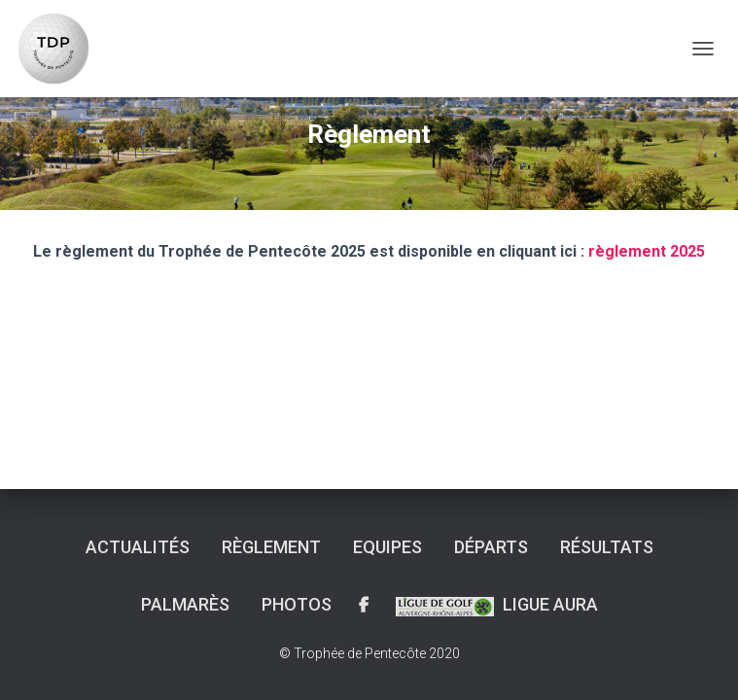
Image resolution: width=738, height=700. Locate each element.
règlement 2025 (647, 251)
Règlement (271, 547)
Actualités (138, 547)
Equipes (387, 547)
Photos (297, 604)
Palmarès (185, 604)
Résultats (607, 547)
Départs (491, 547)
